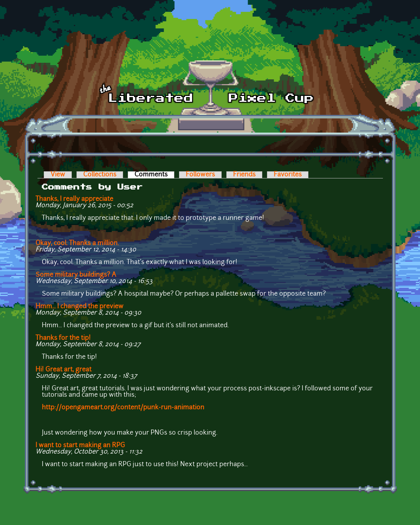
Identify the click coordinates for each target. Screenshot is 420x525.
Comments (154, 175)
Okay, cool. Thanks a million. (77, 244)
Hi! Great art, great (63, 370)
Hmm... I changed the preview (79, 307)
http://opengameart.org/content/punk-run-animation (123, 408)
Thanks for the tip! (63, 338)
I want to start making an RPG (80, 446)
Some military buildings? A (76, 275)
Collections (100, 175)
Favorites (288, 175)
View (58, 175)
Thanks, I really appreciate (74, 199)
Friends (244, 175)
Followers (200, 175)
